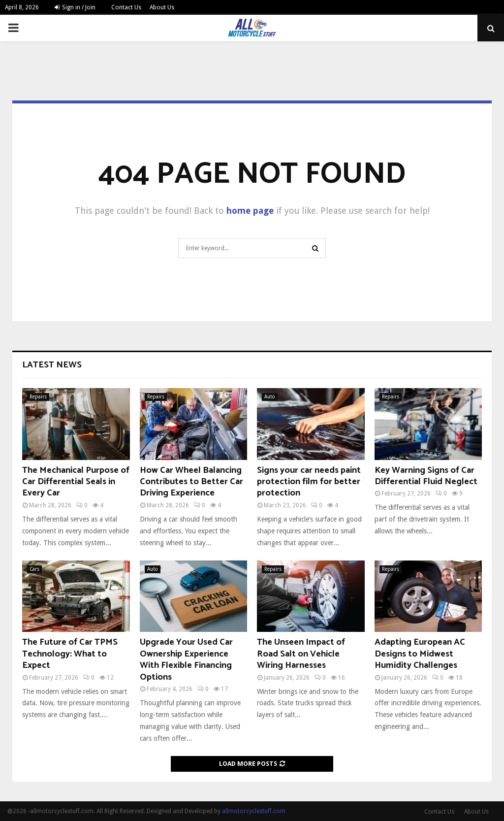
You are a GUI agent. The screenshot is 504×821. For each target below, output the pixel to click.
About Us (162, 7)
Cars (34, 569)
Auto (270, 397)
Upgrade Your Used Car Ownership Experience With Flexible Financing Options (186, 659)
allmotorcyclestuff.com (254, 811)
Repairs (38, 397)
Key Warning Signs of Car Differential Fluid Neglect (426, 476)
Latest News (52, 365)
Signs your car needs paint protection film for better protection (309, 482)
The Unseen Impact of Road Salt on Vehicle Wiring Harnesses (301, 654)
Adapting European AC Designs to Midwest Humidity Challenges (420, 654)
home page (250, 211)
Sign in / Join (75, 7)
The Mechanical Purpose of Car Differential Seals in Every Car (76, 482)
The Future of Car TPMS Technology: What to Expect (70, 654)
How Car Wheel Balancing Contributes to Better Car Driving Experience (191, 482)
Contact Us (126, 7)
